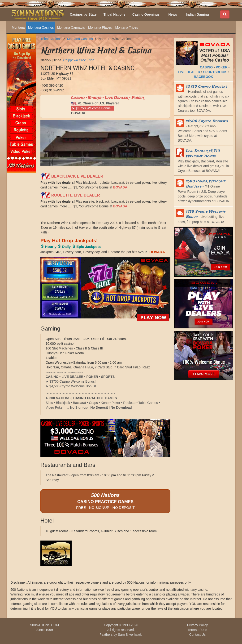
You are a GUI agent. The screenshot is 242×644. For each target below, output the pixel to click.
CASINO (206, 67)
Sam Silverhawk (130, 635)
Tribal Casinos (51, 39)
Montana (18, 27)
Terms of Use (197, 630)
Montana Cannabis (71, 27)
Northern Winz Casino (115, 39)
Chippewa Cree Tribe (79, 60)
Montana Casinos (41, 27)
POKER (222, 67)
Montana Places (100, 27)
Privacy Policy (197, 625)
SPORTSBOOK (215, 72)
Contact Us (197, 635)
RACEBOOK (203, 77)
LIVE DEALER (189, 72)
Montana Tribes (127, 27)
